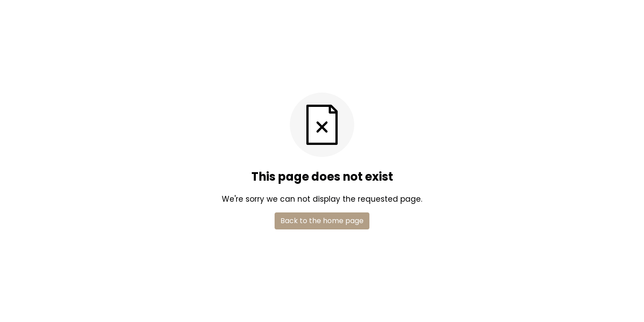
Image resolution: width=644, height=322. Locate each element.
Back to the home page (322, 221)
